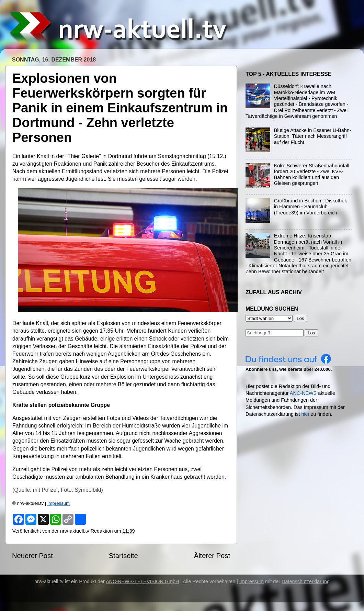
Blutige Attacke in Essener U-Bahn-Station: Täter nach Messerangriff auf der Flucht (313, 136)
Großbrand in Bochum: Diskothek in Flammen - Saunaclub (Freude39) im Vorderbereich (311, 207)
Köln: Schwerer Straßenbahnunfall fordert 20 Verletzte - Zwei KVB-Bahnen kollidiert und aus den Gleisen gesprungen (312, 175)
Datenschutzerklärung (306, 581)
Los (311, 333)
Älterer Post (212, 556)
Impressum (59, 503)
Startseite (123, 556)
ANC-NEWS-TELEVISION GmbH (143, 581)
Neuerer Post (32, 556)
